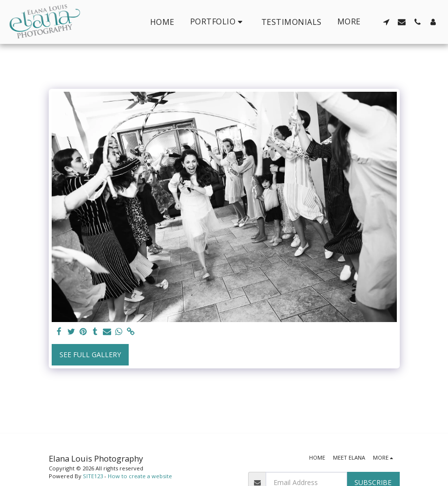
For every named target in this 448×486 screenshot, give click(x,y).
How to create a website (140, 476)
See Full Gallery (90, 354)
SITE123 (93, 476)
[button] (218, 22)
